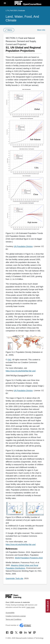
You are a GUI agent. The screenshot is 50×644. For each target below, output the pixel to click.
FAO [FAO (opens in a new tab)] (9, 360)
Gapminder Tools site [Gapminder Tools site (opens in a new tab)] (14, 578)
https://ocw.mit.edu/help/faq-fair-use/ (21, 371)
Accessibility (10, 613)
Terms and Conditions (13, 619)
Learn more (30, 607)
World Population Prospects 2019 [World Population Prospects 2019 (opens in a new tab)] (29, 558)
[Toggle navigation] (5, 3)
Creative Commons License (16, 616)
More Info (41, 30)
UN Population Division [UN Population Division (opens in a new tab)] (23, 246)
